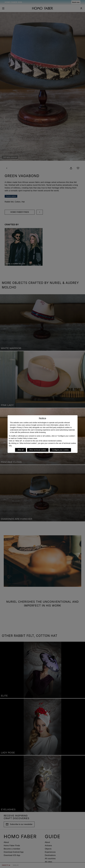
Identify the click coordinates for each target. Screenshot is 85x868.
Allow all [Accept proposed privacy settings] (20, 450)
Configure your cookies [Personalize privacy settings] (60, 450)
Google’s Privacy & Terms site (21, 427)
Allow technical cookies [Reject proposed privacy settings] (38, 450)
